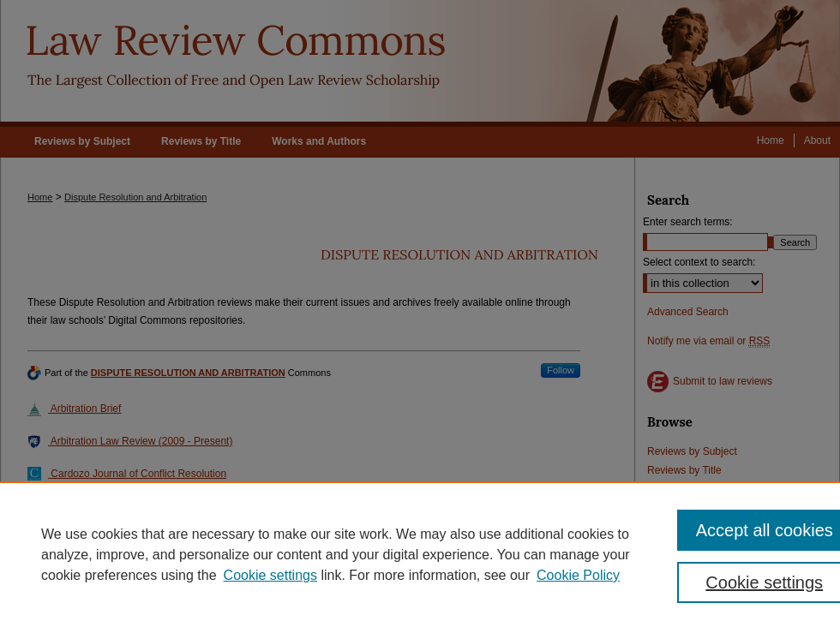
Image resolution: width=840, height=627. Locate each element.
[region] (420, 554)
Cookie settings (270, 575)
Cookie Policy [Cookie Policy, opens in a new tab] (578, 575)
